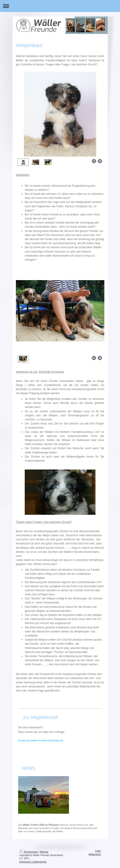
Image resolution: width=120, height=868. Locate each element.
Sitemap (44, 852)
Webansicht (95, 854)
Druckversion (29, 852)
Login (98, 851)
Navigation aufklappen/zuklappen (60, 6)
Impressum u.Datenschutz (33, 862)
